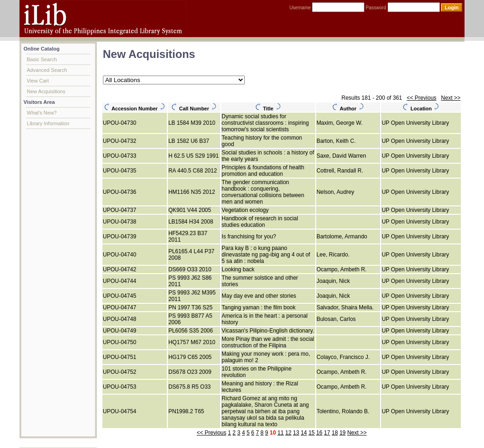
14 (304, 433)
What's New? (42, 113)
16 (319, 433)
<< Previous (421, 98)
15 (311, 433)
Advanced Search (47, 70)
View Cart (38, 81)
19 (342, 433)
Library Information (48, 123)
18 (334, 433)
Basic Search (42, 59)
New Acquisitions (46, 91)
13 (296, 433)
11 (281, 433)
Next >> (451, 98)
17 (327, 433)
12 (288, 433)
